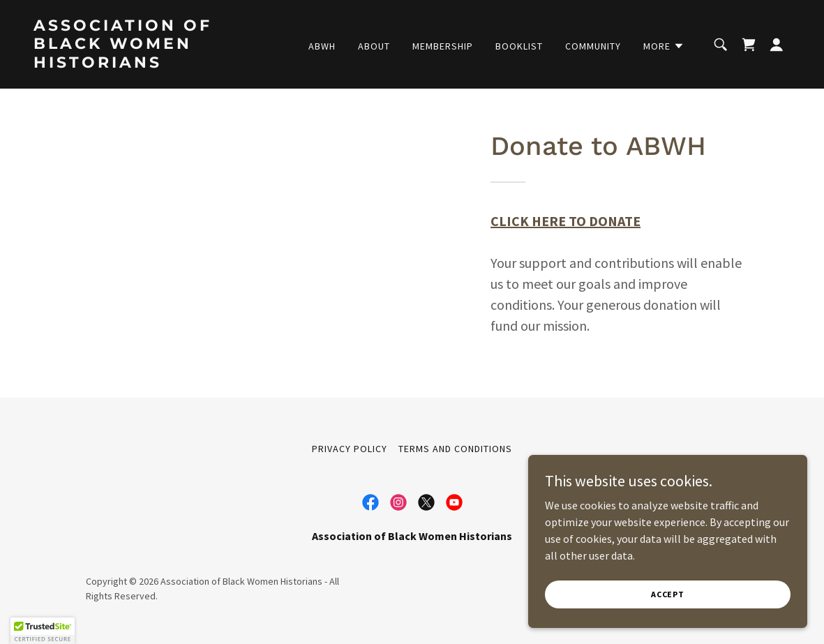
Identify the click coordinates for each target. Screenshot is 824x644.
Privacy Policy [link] (350, 449)
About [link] (374, 46)
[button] (664, 46)
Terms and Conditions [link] (455, 449)
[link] (140, 63)
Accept (668, 594)
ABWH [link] (322, 46)
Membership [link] (443, 46)
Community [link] (593, 46)
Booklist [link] (519, 46)
